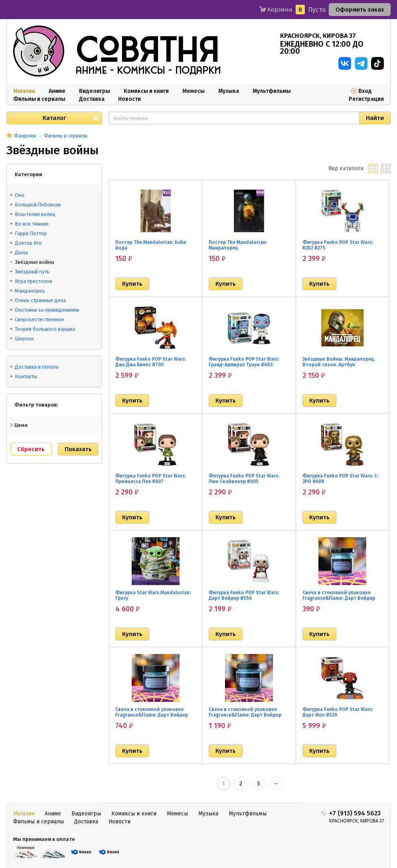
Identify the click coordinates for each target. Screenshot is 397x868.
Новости (129, 99)
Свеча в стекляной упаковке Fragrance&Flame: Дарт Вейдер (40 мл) (339, 598)
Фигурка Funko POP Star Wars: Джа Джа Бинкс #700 (151, 362)
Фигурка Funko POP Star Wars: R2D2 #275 (338, 245)
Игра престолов (34, 281)
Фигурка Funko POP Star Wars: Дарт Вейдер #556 (244, 595)
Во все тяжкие (32, 224)
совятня (147, 51)
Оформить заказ (360, 10)
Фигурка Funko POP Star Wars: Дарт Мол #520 (338, 712)
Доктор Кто (28, 243)
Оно (20, 195)
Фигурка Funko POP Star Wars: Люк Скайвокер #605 (244, 479)
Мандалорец (30, 291)
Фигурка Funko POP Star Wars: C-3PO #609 (341, 479)
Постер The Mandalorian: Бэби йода (151, 245)
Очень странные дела (40, 300)
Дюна (21, 252)
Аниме (57, 91)
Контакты (26, 376)
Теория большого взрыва (45, 329)
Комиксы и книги (146, 91)
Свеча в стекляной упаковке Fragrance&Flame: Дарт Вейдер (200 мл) (245, 715)
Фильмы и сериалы (39, 99)
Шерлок (24, 339)
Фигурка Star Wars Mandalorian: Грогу (153, 595)
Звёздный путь (32, 272)
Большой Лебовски (38, 205)
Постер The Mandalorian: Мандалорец (238, 245)
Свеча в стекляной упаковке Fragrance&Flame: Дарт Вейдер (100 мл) (152, 715)
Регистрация (366, 99)
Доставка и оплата (37, 367)
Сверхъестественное (40, 319)
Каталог (54, 118)
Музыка (229, 91)
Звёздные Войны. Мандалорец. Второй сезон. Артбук (339, 362)
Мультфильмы (272, 91)
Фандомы (25, 136)
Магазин (24, 91)
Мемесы (194, 91)
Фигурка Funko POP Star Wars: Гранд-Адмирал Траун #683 (244, 362)
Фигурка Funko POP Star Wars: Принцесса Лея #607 (151, 479)
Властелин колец (35, 214)
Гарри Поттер (31, 233)
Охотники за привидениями (47, 310)
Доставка (92, 99)
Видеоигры (95, 91)
